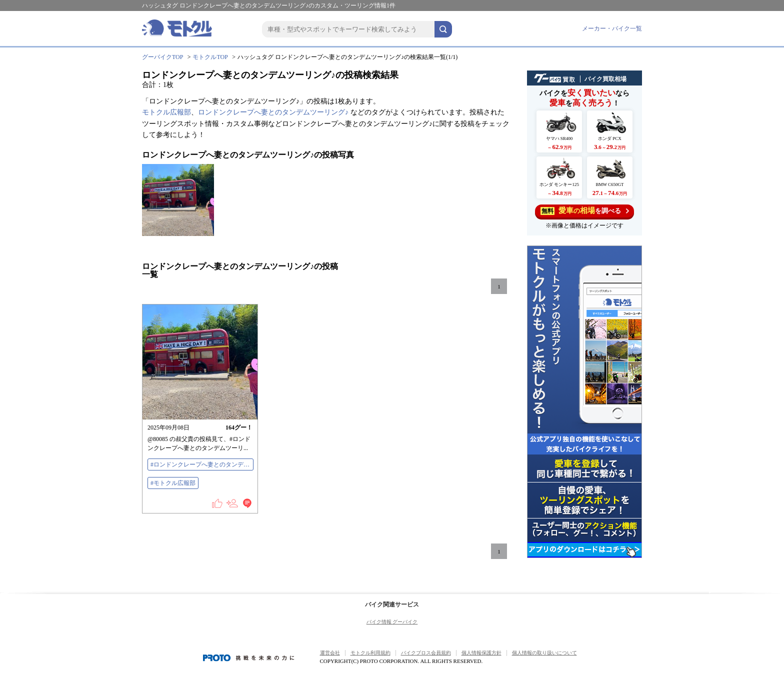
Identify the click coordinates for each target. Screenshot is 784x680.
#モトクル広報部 (173, 483)
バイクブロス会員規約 (426, 653)
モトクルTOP (210, 57)
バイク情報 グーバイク (392, 622)
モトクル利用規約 (370, 653)
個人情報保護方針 (481, 653)
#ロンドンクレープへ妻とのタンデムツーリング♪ (202, 464)
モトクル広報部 (166, 112)
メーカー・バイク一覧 (612, 28)
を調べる (585, 211)
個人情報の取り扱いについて (544, 653)
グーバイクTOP (162, 57)
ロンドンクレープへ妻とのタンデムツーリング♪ (273, 112)
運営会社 (330, 653)
